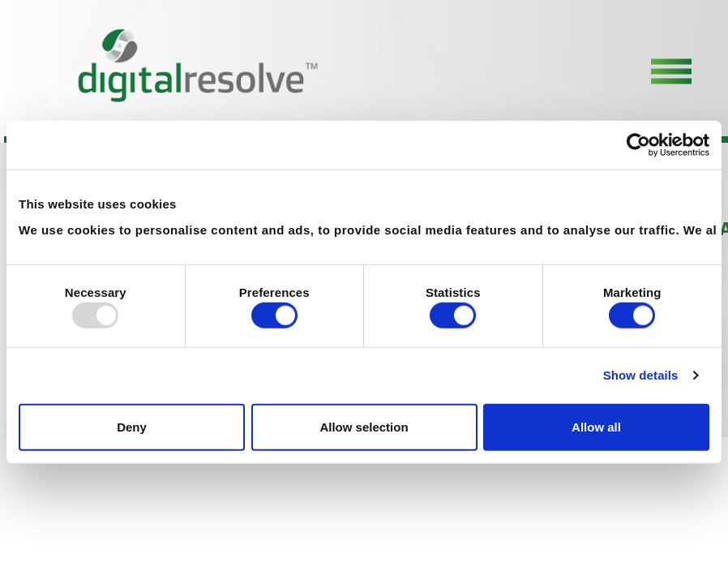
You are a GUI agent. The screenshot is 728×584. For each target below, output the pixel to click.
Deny (132, 426)
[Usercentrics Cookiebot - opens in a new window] (638, 145)
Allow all (596, 426)
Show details (641, 375)
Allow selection (364, 426)
